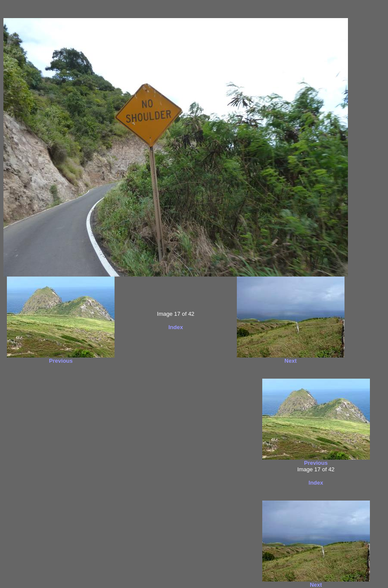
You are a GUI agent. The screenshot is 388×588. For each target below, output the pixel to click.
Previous (61, 361)
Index (176, 327)
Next (291, 361)
